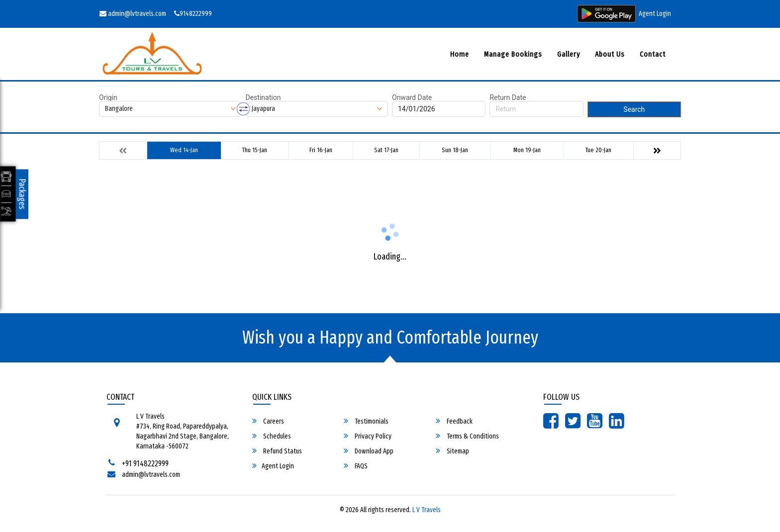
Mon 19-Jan (527, 150)
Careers (268, 421)
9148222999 (193, 14)
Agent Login (655, 14)
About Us (610, 54)
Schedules (272, 436)
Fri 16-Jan (321, 150)
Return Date (508, 97)
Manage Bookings (513, 54)
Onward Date (412, 97)
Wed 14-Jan (184, 150)
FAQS (356, 466)
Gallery (569, 54)
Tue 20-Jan (598, 150)
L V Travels (427, 510)
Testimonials (366, 421)
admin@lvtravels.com (133, 14)
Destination (263, 97)
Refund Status (277, 451)
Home (460, 54)
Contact (653, 54)
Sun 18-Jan (455, 150)
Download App (369, 451)
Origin (108, 97)
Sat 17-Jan (386, 150)
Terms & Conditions (467, 436)
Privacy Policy (368, 436)
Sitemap (452, 451)
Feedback (454, 421)
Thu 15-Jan (255, 150)
